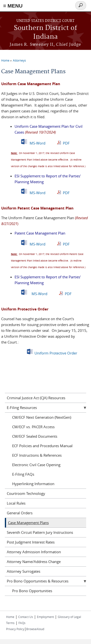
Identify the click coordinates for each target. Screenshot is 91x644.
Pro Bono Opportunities (32, 591)
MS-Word (37, 143)
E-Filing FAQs (23, 474)
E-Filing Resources (22, 408)
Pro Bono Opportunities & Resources (38, 581)
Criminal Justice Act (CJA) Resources (36, 398)
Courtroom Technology (26, 493)
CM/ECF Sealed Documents (35, 436)
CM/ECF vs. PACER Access (33, 427)
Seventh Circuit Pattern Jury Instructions (40, 532)
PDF (67, 143)
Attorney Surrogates (24, 571)
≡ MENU (13, 6)
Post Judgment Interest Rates (31, 542)
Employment (45, 617)
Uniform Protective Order (56, 353)
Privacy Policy (15, 629)
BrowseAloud (35, 629)
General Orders (20, 513)
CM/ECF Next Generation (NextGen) (42, 417)
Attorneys (19, 60)
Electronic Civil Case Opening (36, 465)
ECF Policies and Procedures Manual (42, 446)
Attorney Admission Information (34, 552)
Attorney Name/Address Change (34, 562)
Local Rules (16, 503)
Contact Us (26, 617)
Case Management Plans (28, 523)
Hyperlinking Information (33, 484)
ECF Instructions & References (37, 455)
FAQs (22, 623)
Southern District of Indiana (45, 32)
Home (5, 60)
